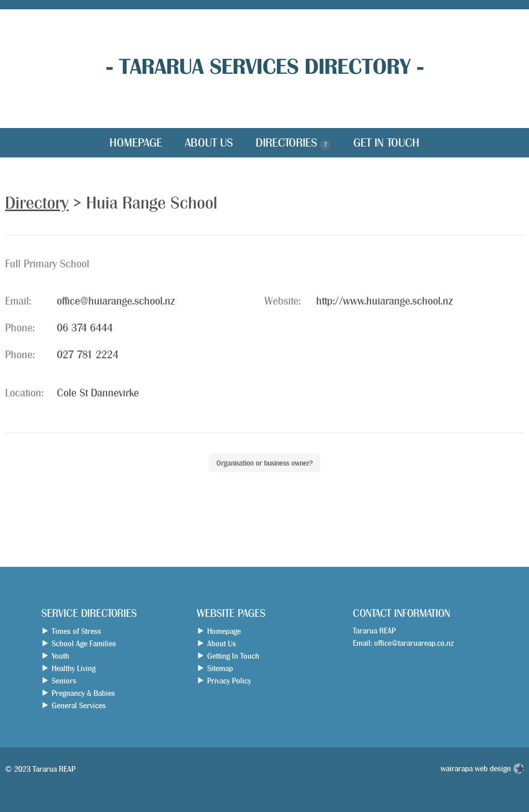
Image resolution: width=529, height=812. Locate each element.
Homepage (136, 143)
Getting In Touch (233, 656)
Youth (60, 656)
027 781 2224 (88, 355)
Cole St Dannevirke (98, 393)
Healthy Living (74, 668)
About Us (209, 143)
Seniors (64, 681)
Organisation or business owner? (264, 463)
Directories (293, 144)
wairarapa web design (476, 768)
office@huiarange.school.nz (116, 301)
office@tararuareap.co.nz (414, 643)
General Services (79, 705)
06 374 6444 (85, 328)
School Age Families (84, 643)
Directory (37, 203)
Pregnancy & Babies (83, 693)
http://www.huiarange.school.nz (384, 301)
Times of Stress (76, 631)
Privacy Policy (229, 681)
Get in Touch (386, 143)
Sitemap (220, 668)
